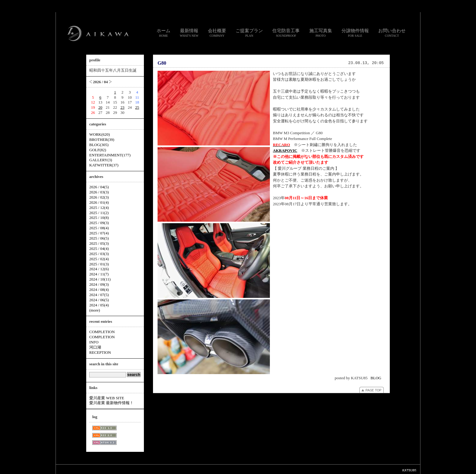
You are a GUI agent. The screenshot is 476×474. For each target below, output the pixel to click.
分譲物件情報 (355, 33)
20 (100, 107)
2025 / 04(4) (99, 249)
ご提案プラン (249, 33)
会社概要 (217, 33)
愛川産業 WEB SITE (107, 398)
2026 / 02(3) (99, 197)
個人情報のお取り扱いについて (240, 469)
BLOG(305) (99, 145)
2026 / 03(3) (99, 192)
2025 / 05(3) (99, 243)
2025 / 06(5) (99, 238)
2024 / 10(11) (100, 279)
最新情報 (189, 33)
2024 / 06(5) (99, 300)
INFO (94, 342)
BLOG (376, 378)
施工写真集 (321, 33)
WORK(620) (100, 134)
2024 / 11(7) (99, 274)
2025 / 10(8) (99, 218)
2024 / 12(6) (99, 269)
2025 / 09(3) (99, 223)
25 (137, 107)
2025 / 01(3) (99, 264)
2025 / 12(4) (99, 208)
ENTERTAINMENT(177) (110, 155)
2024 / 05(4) (99, 305)
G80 (162, 63)
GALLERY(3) (101, 160)
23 (122, 107)
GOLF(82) (98, 150)
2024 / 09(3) (99, 284)
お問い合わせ (392, 33)
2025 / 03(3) (99, 254)
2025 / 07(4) (99, 233)
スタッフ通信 (171, 469)
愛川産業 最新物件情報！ (111, 403)
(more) (95, 310)
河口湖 (95, 347)
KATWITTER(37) (104, 165)
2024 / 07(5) (99, 295)
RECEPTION (100, 352)
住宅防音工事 (286, 33)
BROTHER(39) (102, 140)
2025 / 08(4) (99, 228)
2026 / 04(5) (99, 187)
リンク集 (210, 469)
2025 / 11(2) (99, 213)
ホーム (163, 33)
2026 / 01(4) (99, 202)
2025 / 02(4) (99, 259)
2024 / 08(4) (99, 290)
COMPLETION (102, 332)
